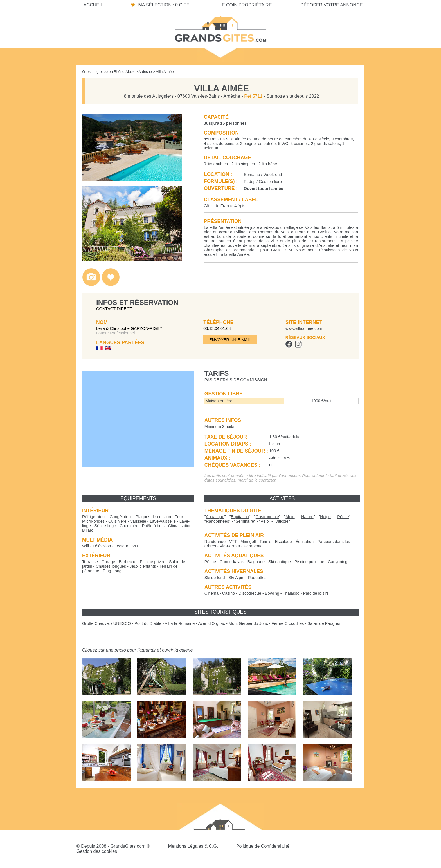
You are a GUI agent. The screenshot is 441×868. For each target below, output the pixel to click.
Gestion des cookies (97, 851)
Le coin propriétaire (246, 5)
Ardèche (145, 72)
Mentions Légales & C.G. (193, 846)
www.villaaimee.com (304, 328)
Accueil (93, 5)
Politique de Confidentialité (263, 846)
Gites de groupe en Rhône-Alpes (108, 72)
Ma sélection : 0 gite (164, 5)
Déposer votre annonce (331, 5)
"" (215, 517)
